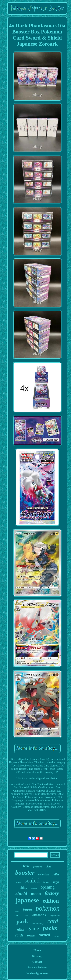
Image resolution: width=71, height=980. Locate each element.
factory (52, 893)
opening (48, 887)
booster (25, 872)
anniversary (38, 923)
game (33, 928)
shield (21, 893)
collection (43, 875)
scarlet (34, 889)
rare (25, 915)
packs (50, 928)
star (17, 915)
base (26, 866)
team (18, 883)
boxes (46, 882)
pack (22, 921)
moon (36, 894)
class (49, 866)
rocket (31, 935)
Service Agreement (37, 973)
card (53, 921)
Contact (37, 962)
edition (51, 901)
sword (45, 935)
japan (27, 910)
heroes (57, 936)
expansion (55, 915)
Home (37, 950)
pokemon (48, 908)
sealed (32, 880)
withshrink (39, 915)
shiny (24, 888)
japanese (27, 900)
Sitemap (37, 956)
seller (56, 874)
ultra (20, 929)
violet (17, 911)
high (56, 882)
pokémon (38, 867)
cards (19, 935)
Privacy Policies (37, 967)
